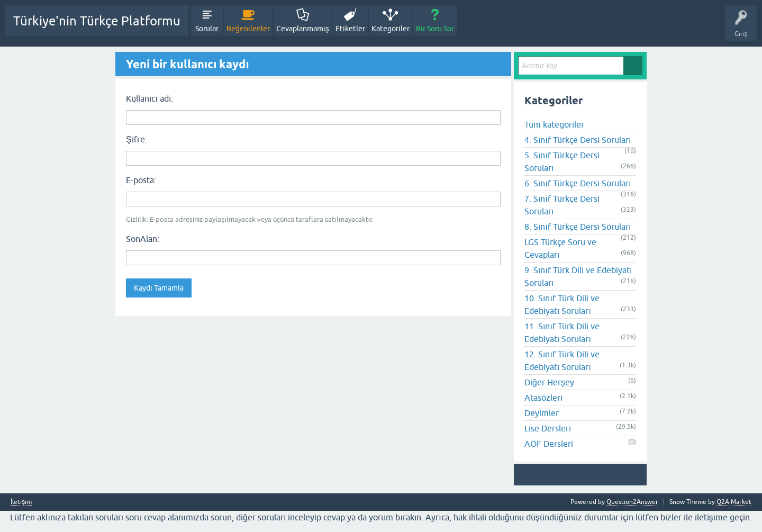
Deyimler (542, 413)
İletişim (21, 502)
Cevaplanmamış (303, 29)
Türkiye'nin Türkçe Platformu (97, 21)
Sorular (207, 29)
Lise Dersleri (548, 428)
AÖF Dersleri (549, 444)
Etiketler (350, 29)
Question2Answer (632, 502)
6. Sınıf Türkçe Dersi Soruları (578, 183)
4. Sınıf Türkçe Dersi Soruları (578, 140)
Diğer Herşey (549, 382)
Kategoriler (391, 29)
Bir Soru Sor (435, 29)
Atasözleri (543, 398)
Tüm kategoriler (554, 124)
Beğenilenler (248, 29)
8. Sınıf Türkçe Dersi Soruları (578, 227)
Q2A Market (734, 502)
